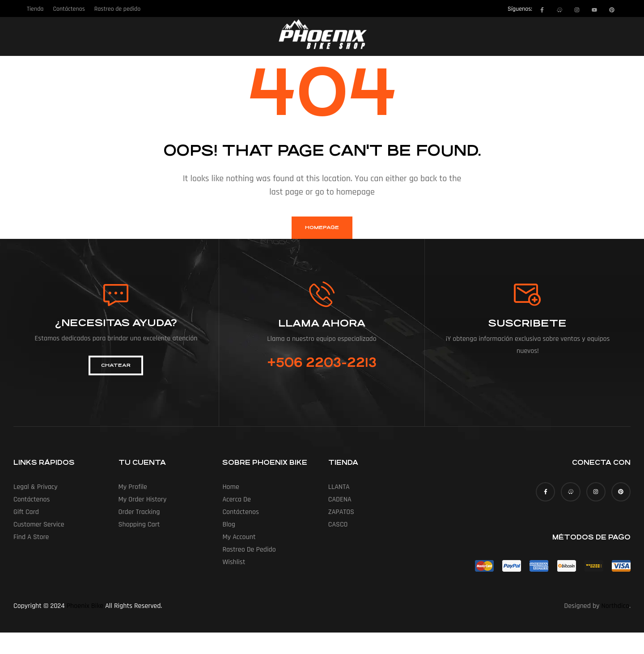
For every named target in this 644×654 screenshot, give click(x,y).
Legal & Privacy (36, 487)
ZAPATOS (341, 512)
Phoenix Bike (85, 606)
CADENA (340, 499)
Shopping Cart (139, 524)
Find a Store (31, 537)
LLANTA (339, 487)
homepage (322, 227)
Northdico (615, 606)
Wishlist (234, 562)
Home (231, 487)
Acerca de (236, 499)
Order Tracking (139, 512)
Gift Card (26, 512)
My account (239, 537)
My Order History (143, 499)
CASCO (338, 524)
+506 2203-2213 (322, 363)
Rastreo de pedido (249, 550)
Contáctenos (32, 499)
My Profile (133, 487)
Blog (229, 524)
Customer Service (39, 524)
